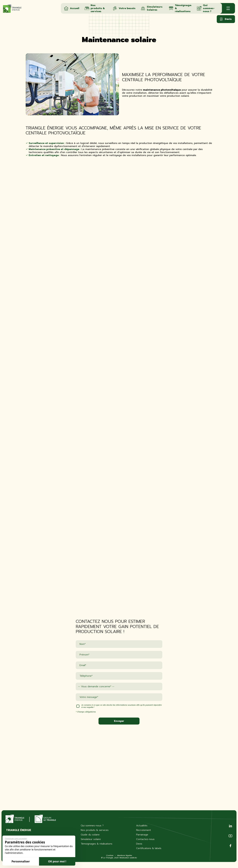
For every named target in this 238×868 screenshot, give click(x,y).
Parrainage (142, 835)
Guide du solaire (90, 835)
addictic (133, 858)
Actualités (142, 826)
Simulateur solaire (91, 839)
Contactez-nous (145, 839)
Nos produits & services (95, 830)
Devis (225, 19)
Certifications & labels (149, 848)
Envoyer (119, 721)
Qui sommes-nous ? (92, 826)
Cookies (110, 855)
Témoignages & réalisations (97, 844)
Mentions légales (125, 855)
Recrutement (144, 830)
